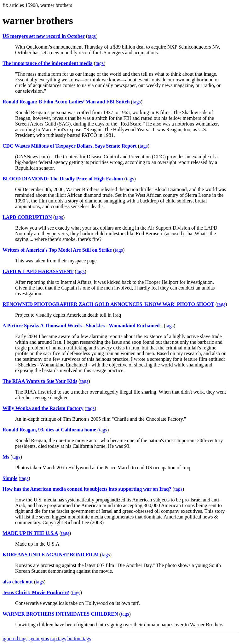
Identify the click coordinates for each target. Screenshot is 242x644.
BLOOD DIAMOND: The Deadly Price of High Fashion (63, 179)
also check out (18, 582)
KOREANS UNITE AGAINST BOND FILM (51, 555)
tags (92, 36)
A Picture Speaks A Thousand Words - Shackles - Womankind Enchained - (83, 326)
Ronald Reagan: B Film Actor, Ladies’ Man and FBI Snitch (66, 102)
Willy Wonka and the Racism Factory (43, 408)
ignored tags (15, 638)
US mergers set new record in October (44, 36)
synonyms (39, 638)
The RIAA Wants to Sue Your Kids (40, 381)
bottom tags (79, 638)
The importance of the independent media (48, 63)
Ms (6, 457)
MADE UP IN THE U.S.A (30, 533)
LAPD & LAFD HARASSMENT (38, 271)
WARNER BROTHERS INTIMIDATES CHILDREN (60, 614)
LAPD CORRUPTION (27, 217)
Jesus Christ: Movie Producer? (36, 592)
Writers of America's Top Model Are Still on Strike (57, 250)
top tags (58, 638)
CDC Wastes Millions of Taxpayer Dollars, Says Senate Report (70, 146)
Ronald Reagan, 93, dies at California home (49, 430)
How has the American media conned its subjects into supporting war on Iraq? (87, 489)
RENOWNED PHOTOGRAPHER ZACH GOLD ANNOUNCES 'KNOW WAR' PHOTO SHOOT (108, 304)
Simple (10, 478)
